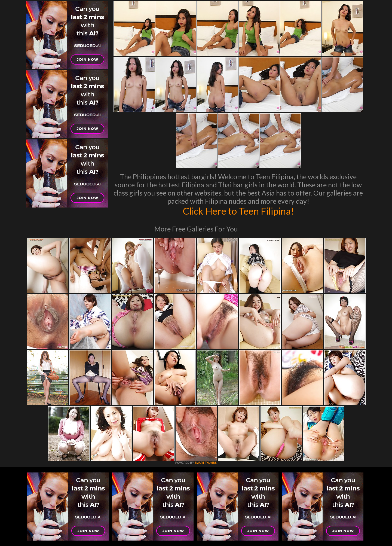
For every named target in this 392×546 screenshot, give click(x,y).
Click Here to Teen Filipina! (238, 211)
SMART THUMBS (206, 463)
